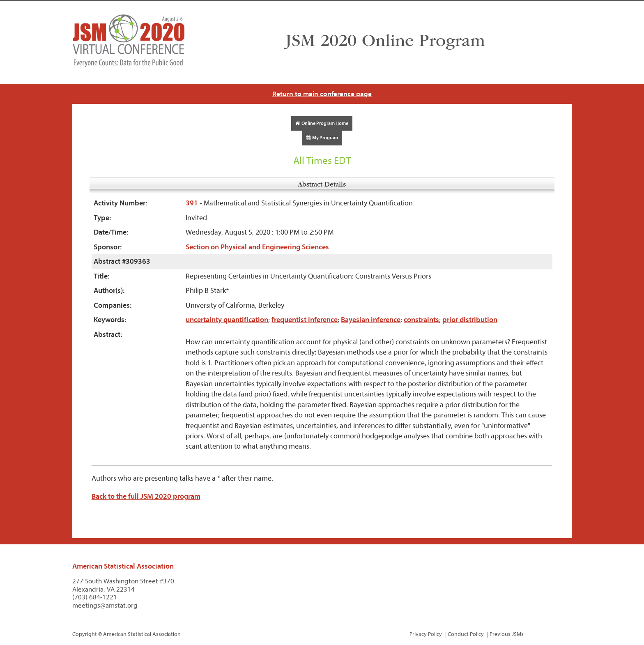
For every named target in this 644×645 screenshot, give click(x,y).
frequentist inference (305, 320)
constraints (421, 320)
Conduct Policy (466, 634)
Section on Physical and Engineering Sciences (257, 247)
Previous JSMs (507, 634)
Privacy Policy (426, 634)
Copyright (85, 634)
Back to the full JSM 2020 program (146, 496)
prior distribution (470, 320)
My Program (322, 138)
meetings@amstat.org (105, 605)
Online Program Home (322, 123)
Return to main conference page (322, 94)
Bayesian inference (371, 320)
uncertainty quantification (227, 320)
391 (193, 203)
